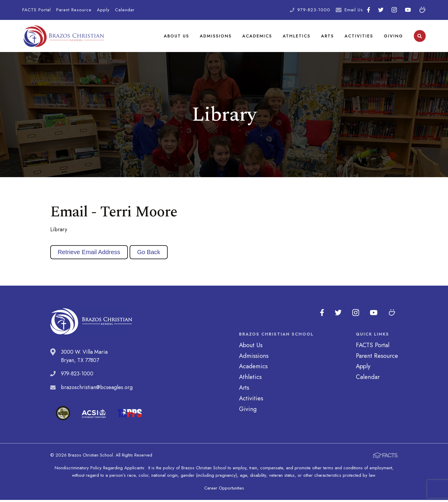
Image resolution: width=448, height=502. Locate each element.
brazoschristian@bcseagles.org (97, 390)
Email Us (354, 10)
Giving (393, 37)
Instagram (394, 10)
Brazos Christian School (64, 37)
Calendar (125, 10)
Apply (103, 10)
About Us (177, 37)
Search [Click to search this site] (420, 37)
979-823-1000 (314, 10)
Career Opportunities (224, 490)
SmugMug (422, 10)
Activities (359, 37)
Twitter (381, 10)
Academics (257, 37)
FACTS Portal (37, 10)
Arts (327, 37)
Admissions (216, 37)
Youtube (408, 10)
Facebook (368, 10)
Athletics (297, 37)
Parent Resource (74, 10)
